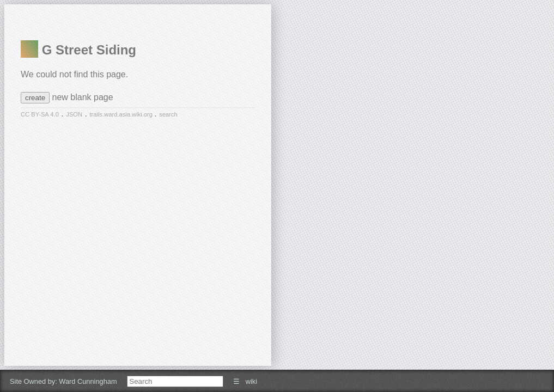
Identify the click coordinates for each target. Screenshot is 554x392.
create (35, 98)
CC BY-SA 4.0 (40, 114)
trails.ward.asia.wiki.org (122, 114)
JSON (74, 114)
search (168, 114)
